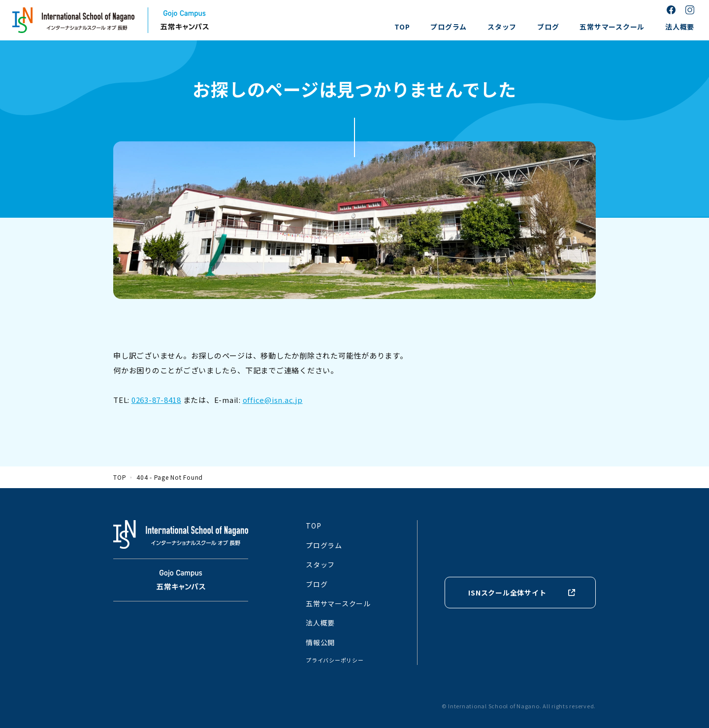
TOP (402, 27)
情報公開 (320, 642)
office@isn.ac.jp (273, 400)
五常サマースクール (612, 27)
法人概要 (680, 27)
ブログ (548, 27)
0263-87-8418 (156, 400)
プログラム (449, 27)
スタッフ (502, 27)
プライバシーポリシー (335, 660)
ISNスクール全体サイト (507, 593)
